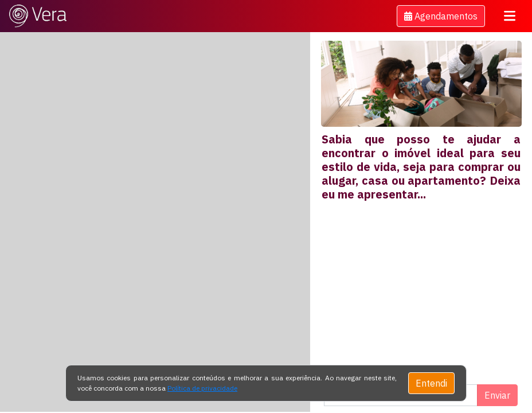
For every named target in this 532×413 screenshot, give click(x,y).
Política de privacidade (202, 388)
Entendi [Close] (431, 383)
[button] (441, 16)
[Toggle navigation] (510, 16)
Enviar (497, 395)
